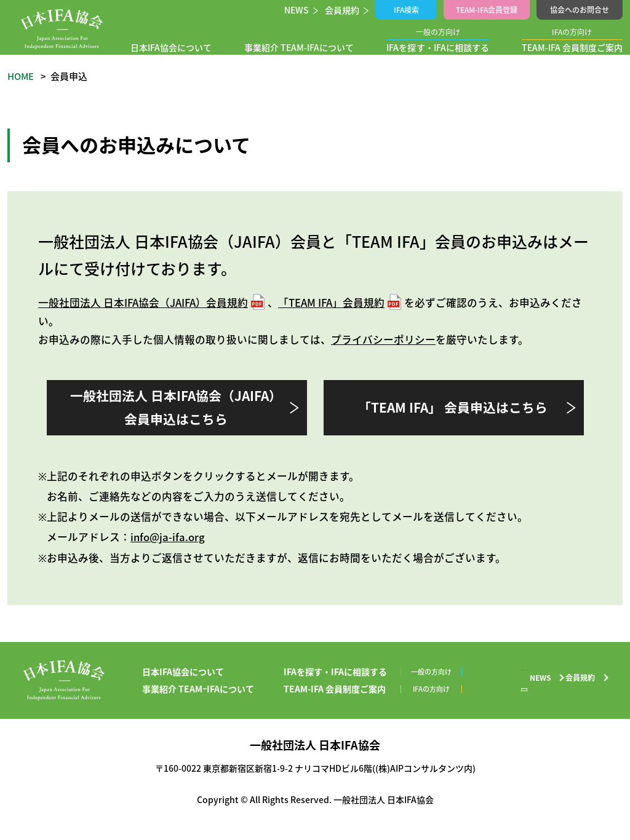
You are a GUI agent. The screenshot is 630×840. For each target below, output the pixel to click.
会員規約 (345, 10)
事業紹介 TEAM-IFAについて (299, 47)
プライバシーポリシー (383, 339)
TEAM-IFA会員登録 (488, 10)
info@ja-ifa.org (168, 537)
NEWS (298, 10)
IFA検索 (409, 10)
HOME (21, 76)
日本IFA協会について (174, 47)
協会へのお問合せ (579, 10)
